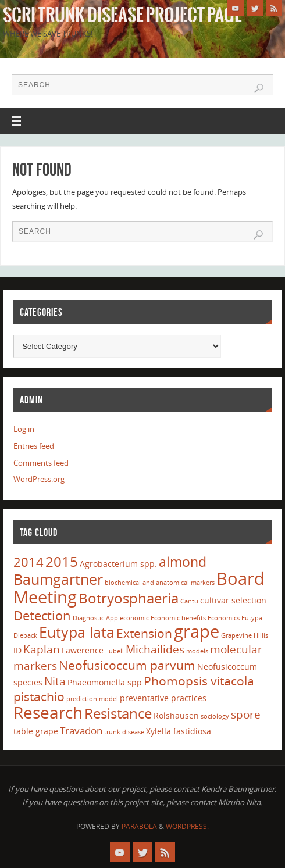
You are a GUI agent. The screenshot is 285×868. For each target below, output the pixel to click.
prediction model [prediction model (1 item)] (92, 699)
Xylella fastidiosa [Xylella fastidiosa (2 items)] (179, 731)
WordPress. (187, 826)
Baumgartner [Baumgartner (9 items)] (58, 579)
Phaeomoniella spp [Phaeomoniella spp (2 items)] (105, 682)
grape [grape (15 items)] (197, 631)
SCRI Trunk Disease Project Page (122, 15)
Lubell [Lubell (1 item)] (115, 651)
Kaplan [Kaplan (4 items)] (42, 649)
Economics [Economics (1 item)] (224, 618)
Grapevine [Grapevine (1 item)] (236, 635)
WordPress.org (39, 479)
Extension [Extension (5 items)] (144, 633)
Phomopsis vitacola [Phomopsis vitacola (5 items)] (199, 681)
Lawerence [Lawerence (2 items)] (83, 650)
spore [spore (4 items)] (246, 715)
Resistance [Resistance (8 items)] (118, 713)
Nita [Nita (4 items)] (55, 681)
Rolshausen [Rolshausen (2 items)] (176, 715)
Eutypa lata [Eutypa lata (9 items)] (77, 632)
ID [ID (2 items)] (17, 650)
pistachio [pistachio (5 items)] (39, 696)
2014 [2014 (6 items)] (28, 562)
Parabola (139, 826)
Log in (24, 429)
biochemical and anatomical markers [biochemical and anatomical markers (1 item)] (160, 583)
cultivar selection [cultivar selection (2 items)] (233, 600)
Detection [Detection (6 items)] (42, 615)
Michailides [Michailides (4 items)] (155, 649)
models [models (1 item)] (197, 651)
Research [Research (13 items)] (48, 712)
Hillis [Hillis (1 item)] (261, 635)
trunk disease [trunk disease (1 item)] (124, 732)
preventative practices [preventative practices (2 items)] (163, 698)
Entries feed (34, 446)
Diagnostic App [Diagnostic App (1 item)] (95, 618)
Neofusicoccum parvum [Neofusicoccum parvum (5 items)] (127, 665)
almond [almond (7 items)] (183, 562)
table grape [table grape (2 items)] (36, 731)
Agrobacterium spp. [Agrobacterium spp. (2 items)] (118, 564)
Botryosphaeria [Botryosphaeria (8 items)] (129, 598)
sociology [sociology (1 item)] (215, 716)
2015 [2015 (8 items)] (62, 561)
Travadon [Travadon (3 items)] (81, 731)
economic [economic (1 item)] (134, 618)
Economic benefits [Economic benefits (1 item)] (178, 618)
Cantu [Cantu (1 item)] (189, 601)
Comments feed (41, 463)
